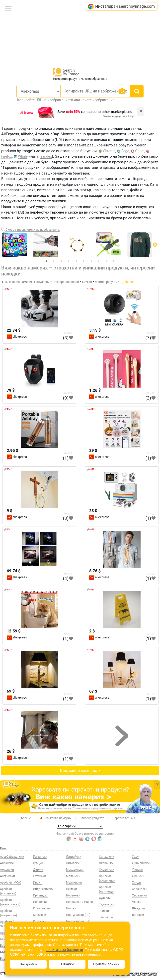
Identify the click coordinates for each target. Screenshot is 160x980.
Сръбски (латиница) (107, 889)
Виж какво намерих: (19, 282)
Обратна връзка (124, 818)
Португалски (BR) (78, 915)
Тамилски (106, 917)
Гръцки (38, 863)
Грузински (40, 857)
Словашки (106, 863)
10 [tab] (114, 261)
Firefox (7, 156)
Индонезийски (43, 889)
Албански (7, 863)
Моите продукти (106, 282)
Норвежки (73, 895)
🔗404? (8, 289)
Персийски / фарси (80, 902)
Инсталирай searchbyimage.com (121, 7)
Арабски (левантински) (10, 902)
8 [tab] (99, 261)
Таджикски (107, 904)
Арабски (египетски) (8, 891)
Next (155, 245)
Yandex (46, 156)
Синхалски (107, 857)
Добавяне (127, 282)
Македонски (75, 870)
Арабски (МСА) (11, 883)
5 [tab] (76, 261)
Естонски (39, 876)
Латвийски (74, 857)
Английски (7, 876)
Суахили (105, 898)
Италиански (41, 908)
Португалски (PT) (78, 921)
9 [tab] (106, 261)
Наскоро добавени (66, 282)
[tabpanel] (80, 245)
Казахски (39, 915)
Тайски (104, 911)
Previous (5, 245)
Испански (40, 902)
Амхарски (7, 870)
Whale (23, 156)
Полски (71, 908)
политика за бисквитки (65, 950)
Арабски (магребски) (8, 913)
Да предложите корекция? (135, 973)
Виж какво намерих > (80, 771)
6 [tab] (84, 261)
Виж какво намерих (55, 818)
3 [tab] (61, 261)
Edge (125, 151)
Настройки (28, 964)
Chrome (109, 151)
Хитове (87, 282)
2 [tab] (54, 261)
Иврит (37, 883)
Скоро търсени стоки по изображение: (33, 230)
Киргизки (40, 921)
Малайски (73, 876)
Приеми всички (106, 964)
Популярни (42, 282)
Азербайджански (12, 857)
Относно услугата (92, 818)
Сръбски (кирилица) (107, 878)
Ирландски (41, 895)
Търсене (25, 818)
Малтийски (74, 883)
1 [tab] (46, 261)
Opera (140, 151)
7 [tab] (91, 261)
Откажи (67, 964)
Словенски (107, 870)
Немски (72, 889)
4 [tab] (69, 261)
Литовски (73, 863)
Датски (38, 870)
